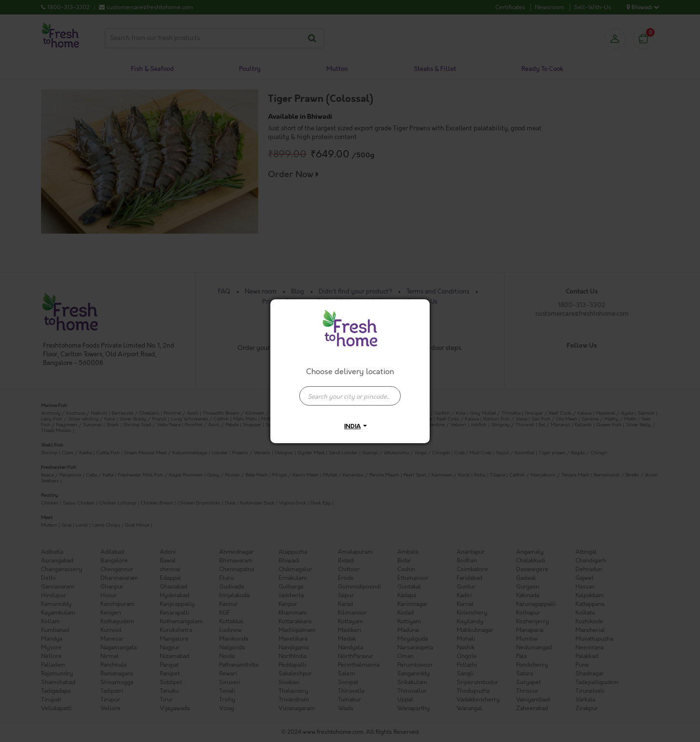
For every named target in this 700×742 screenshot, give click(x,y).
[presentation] (350, 396)
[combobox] (350, 391)
